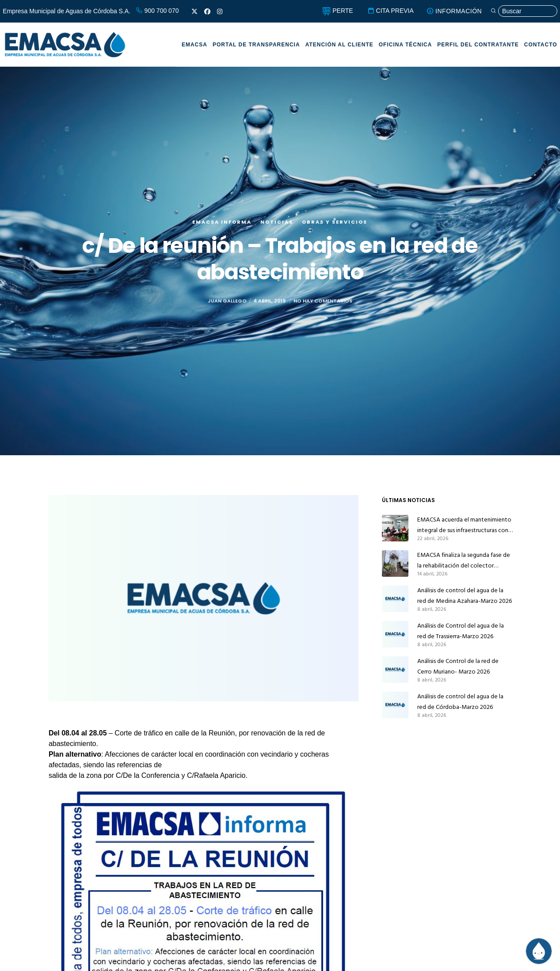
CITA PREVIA (390, 11)
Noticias (277, 222)
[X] (194, 11)
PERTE (337, 11)
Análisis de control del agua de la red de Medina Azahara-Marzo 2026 (465, 596)
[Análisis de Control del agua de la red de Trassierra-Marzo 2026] (395, 634)
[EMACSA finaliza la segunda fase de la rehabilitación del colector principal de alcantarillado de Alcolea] (395, 564)
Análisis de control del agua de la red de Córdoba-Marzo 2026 (460, 702)
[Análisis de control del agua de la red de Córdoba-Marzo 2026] (395, 705)
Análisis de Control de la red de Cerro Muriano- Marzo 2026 (458, 666)
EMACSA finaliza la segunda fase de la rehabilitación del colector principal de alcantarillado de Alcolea (464, 560)
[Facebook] (207, 11)
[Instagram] (220, 11)
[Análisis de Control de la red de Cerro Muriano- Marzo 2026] (395, 670)
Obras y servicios (335, 222)
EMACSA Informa (222, 222)
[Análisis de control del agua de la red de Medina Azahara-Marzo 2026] (395, 599)
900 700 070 (157, 11)
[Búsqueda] (524, 11)
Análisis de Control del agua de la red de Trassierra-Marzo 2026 (461, 631)
